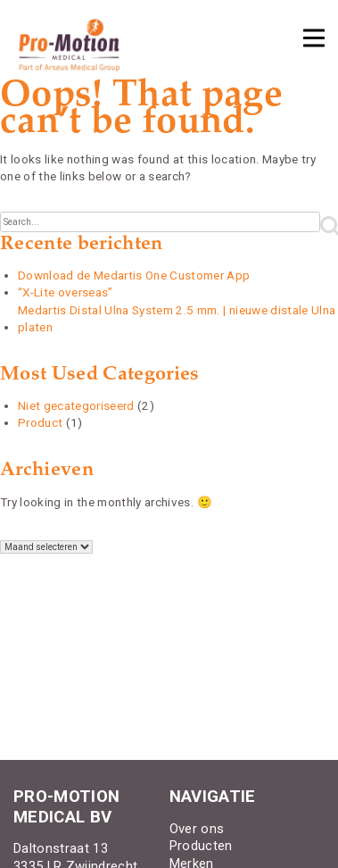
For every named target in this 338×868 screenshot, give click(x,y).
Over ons (197, 829)
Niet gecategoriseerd (76, 405)
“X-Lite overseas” (66, 292)
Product (40, 422)
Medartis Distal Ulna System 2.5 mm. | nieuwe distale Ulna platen (177, 318)
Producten (201, 846)
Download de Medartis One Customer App (134, 275)
